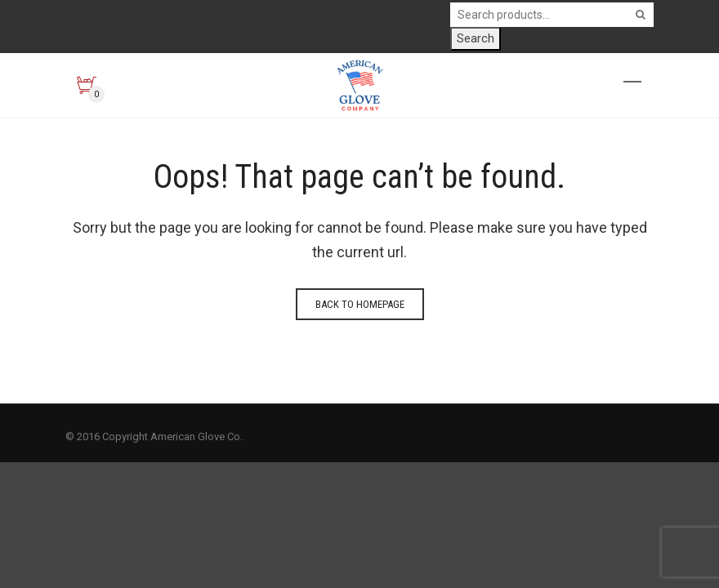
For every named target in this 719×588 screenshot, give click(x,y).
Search (476, 38)
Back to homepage (360, 304)
